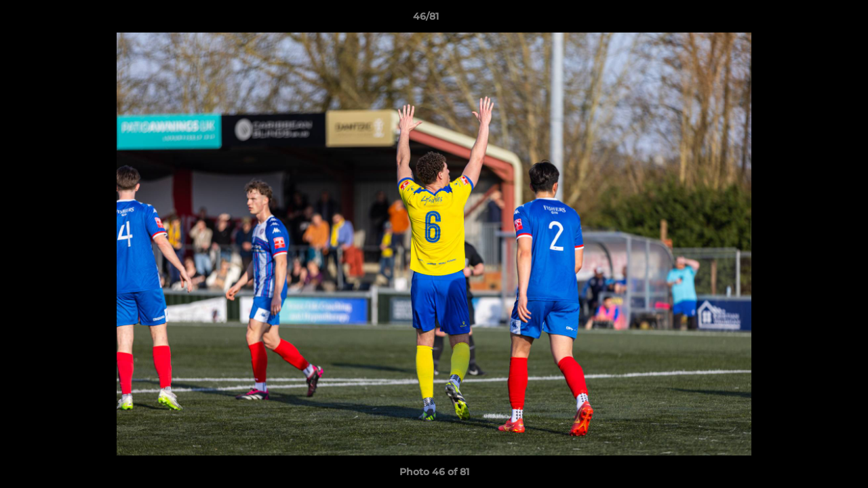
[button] (811, 20)
